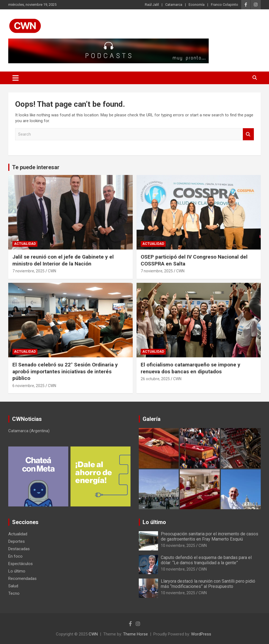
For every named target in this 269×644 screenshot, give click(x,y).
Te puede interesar (36, 167)
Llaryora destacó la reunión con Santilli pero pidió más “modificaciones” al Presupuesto (208, 584)
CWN (52, 271)
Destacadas (19, 549)
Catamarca (174, 5)
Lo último (17, 571)
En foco (15, 556)
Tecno (14, 593)
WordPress (201, 634)
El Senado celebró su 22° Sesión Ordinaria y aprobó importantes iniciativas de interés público (65, 371)
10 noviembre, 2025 (178, 546)
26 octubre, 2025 (155, 379)
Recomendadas (22, 579)
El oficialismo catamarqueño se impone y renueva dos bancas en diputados (191, 368)
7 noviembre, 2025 (28, 271)
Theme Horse (135, 634)
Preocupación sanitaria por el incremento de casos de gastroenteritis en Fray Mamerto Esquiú (210, 536)
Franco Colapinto (225, 5)
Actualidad (25, 244)
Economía (197, 5)
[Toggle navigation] (16, 78)
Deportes (17, 541)
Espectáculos (21, 564)
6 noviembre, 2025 (28, 386)
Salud (13, 586)
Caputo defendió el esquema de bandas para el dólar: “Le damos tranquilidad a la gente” (206, 560)
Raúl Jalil (152, 5)
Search (248, 134)
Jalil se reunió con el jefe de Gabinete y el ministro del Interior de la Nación (63, 260)
